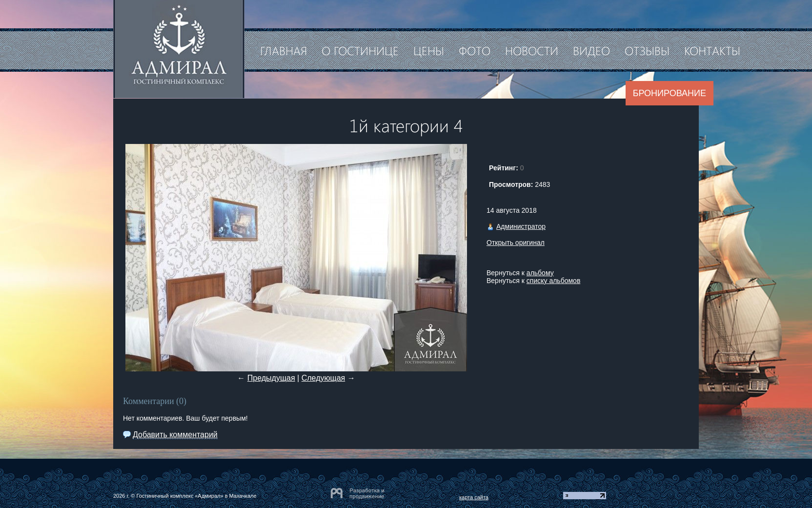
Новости (532, 50)
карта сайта (474, 497)
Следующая (324, 378)
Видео (591, 50)
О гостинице (360, 50)
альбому (540, 273)
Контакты (712, 50)
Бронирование (670, 93)
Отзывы (647, 50)
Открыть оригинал (516, 243)
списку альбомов (553, 281)
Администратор (521, 226)
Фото (475, 50)
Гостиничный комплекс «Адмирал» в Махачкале (196, 496)
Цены (429, 50)
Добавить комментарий (175, 435)
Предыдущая (271, 378)
